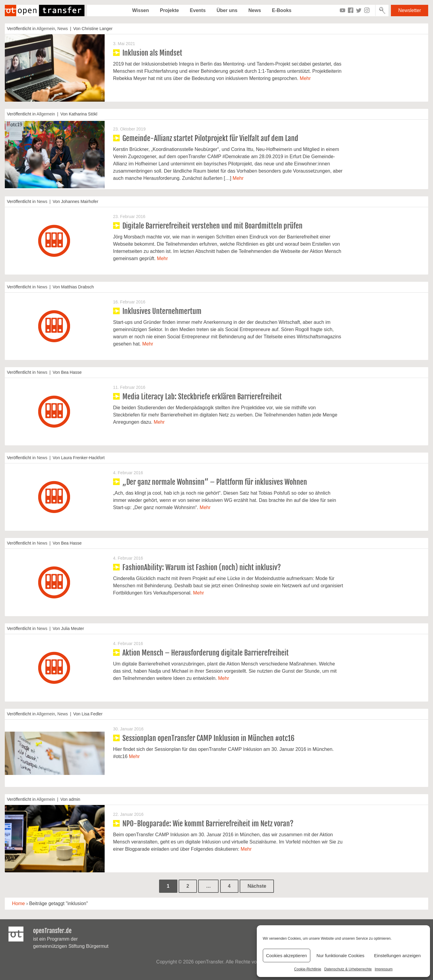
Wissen (140, 10)
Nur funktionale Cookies (341, 955)
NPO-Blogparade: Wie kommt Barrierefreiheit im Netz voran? (208, 824)
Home (18, 903)
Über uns (227, 10)
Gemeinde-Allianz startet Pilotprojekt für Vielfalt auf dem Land (210, 138)
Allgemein (46, 29)
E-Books (282, 10)
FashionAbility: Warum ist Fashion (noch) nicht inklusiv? (202, 567)
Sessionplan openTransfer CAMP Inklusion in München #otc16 (208, 738)
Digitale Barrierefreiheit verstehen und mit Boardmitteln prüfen (212, 226)
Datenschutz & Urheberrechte (348, 969)
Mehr (305, 78)
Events (198, 10)
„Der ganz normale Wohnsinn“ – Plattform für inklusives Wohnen (215, 482)
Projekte (169, 10)
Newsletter (410, 10)
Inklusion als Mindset (152, 53)
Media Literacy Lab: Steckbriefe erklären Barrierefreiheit (202, 397)
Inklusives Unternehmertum (162, 311)
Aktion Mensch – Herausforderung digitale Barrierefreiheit (206, 653)
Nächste (257, 886)
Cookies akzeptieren (287, 955)
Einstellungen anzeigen (397, 955)
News (255, 10)
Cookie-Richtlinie (308, 969)
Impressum (384, 969)
